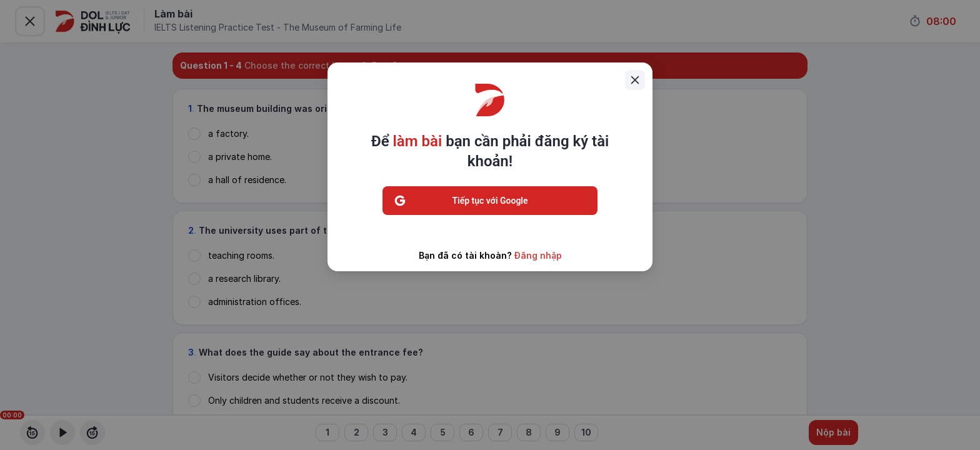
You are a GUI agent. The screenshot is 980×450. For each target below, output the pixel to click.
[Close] (635, 80)
